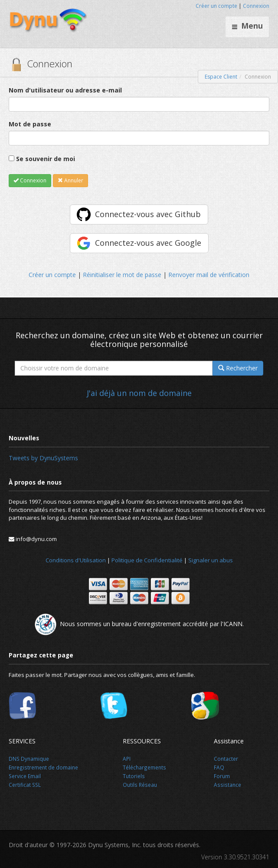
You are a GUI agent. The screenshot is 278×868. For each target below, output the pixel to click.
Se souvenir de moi (46, 159)
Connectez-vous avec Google (148, 243)
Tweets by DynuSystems (43, 458)
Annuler (70, 180)
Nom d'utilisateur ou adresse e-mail (65, 90)
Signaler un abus (211, 560)
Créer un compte (216, 6)
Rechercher (238, 368)
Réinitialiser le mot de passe (122, 275)
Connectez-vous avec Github (148, 214)
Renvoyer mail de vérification (209, 275)
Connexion (256, 6)
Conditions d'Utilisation (76, 560)
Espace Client (221, 77)
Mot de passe (30, 124)
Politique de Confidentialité (147, 560)
